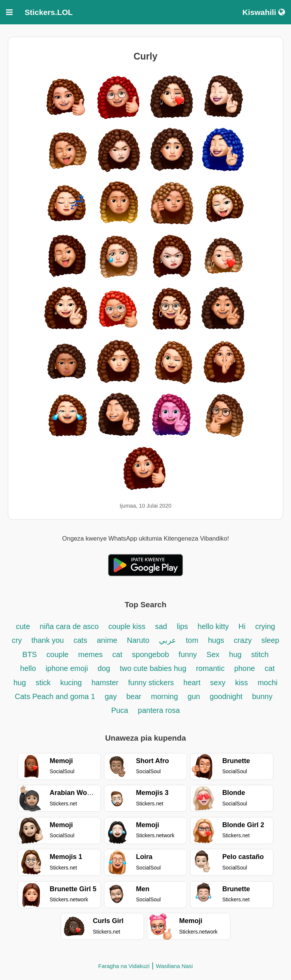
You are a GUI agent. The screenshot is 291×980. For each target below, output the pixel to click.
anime (107, 640)
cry (17, 640)
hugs (216, 640)
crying (265, 626)
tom (192, 640)
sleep (270, 640)
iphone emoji (67, 668)
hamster (105, 683)
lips (183, 626)
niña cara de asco (69, 626)
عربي (168, 640)
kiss (241, 683)
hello (28, 668)
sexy (218, 683)
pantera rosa (159, 710)
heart (193, 683)
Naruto (138, 640)
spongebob (152, 654)
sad (161, 626)
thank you (48, 640)
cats (80, 640)
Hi (242, 626)
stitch (260, 654)
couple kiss (127, 626)
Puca (120, 710)
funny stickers (152, 683)
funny (188, 654)
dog (104, 668)
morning (165, 696)
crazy (243, 640)
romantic (211, 668)
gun (195, 696)
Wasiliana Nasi (174, 966)
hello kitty (213, 626)
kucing (71, 683)
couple (57, 654)
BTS (31, 654)
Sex (213, 654)
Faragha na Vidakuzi (124, 966)
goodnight (227, 696)
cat (117, 654)
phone (245, 668)
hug (235, 654)
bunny (262, 696)
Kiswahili (264, 12)
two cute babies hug (153, 668)
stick (43, 683)
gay (112, 696)
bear (134, 696)
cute (23, 626)
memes (91, 654)
